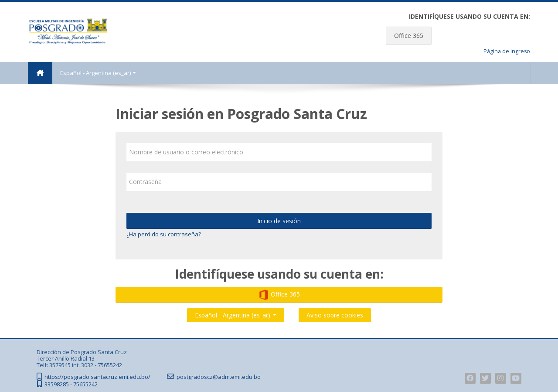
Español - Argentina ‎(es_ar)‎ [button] (236, 313)
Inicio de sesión (279, 221)
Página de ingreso (507, 51)
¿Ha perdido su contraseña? (164, 234)
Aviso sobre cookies (335, 315)
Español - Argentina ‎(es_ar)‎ (98, 73)
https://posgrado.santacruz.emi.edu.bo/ (97, 377)
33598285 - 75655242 (71, 384)
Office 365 (409, 36)
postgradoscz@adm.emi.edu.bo (219, 377)
